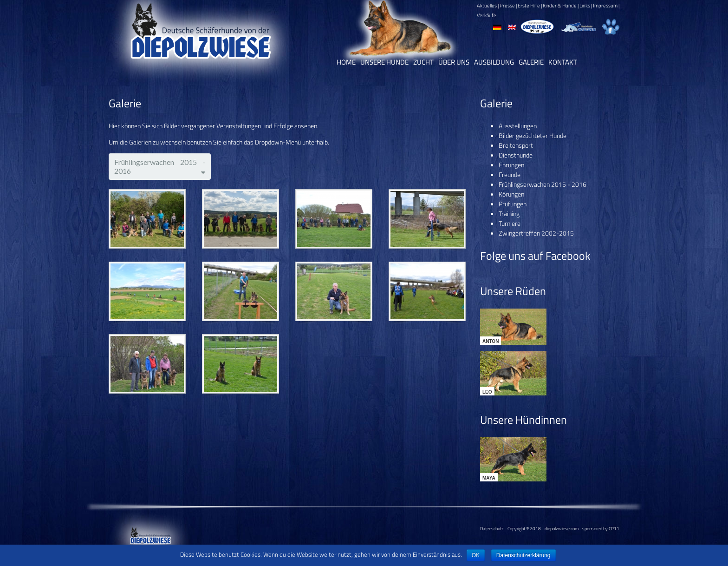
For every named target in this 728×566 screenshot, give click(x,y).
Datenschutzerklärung (523, 555)
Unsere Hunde (384, 62)
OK (476, 555)
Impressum (605, 6)
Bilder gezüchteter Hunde (533, 135)
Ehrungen (511, 165)
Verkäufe (487, 15)
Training (509, 214)
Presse (507, 6)
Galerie (531, 62)
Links (585, 6)
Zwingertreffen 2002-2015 (536, 233)
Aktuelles (487, 6)
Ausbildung (494, 62)
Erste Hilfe (529, 6)
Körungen (511, 194)
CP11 (614, 529)
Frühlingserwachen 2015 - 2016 (543, 184)
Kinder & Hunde (560, 6)
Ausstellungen (518, 126)
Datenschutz (492, 529)
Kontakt (563, 62)
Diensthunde (516, 155)
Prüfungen (513, 204)
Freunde (510, 174)
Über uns (454, 62)
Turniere (510, 223)
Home (346, 62)
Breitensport (516, 145)
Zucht (423, 62)
